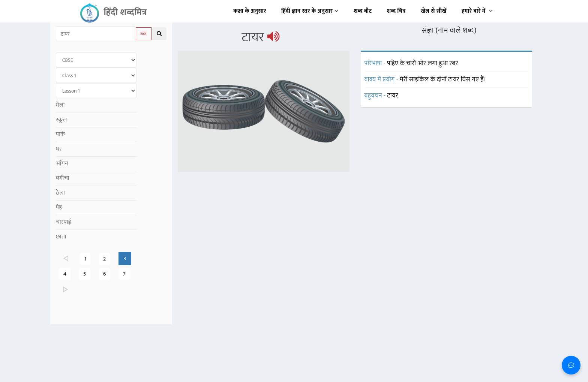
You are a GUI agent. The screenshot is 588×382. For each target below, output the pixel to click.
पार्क (60, 134)
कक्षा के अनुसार (250, 11)
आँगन (62, 164)
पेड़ (59, 207)
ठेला (60, 193)
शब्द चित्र (396, 11)
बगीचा (63, 178)
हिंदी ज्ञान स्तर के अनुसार (310, 11)
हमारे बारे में (477, 11)
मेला (60, 105)
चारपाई (64, 222)
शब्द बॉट (363, 11)
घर (59, 149)
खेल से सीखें (434, 11)
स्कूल (61, 120)
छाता (61, 237)
